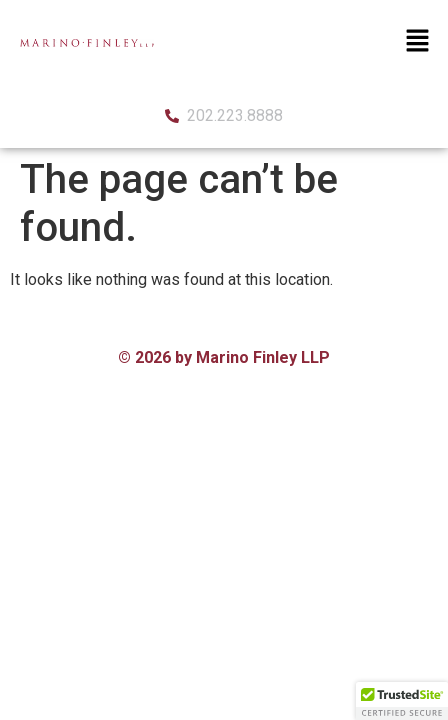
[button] (418, 42)
